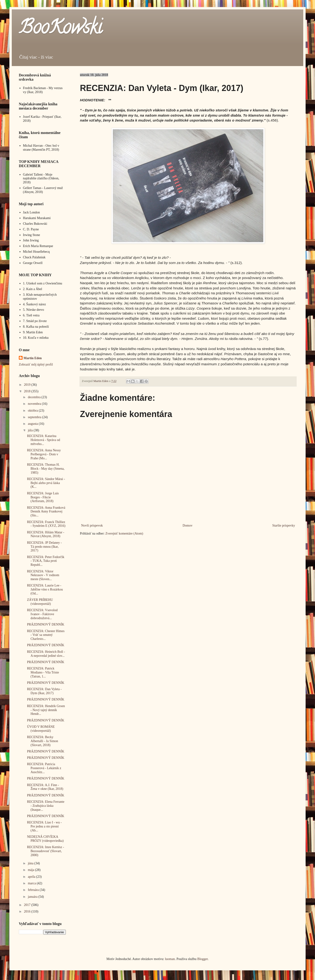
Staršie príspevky (284, 525)
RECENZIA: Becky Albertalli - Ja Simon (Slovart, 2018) (43, 741)
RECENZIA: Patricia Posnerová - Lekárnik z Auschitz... (44, 768)
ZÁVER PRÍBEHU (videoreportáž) (40, 602)
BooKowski (60, 29)
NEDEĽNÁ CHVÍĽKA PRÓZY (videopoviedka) (45, 839)
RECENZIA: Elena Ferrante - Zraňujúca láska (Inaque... (46, 806)
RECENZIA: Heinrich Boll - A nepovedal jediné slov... (46, 654)
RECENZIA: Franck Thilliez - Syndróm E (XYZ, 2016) (46, 524)
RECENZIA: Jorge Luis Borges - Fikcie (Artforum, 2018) (43, 497)
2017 (28, 905)
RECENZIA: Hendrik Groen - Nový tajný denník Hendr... (46, 710)
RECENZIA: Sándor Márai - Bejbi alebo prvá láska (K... (46, 483)
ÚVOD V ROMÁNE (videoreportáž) (41, 729)
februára (34, 890)
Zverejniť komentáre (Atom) (124, 533)
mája (31, 870)
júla (31, 430)
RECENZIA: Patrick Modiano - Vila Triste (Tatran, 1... (43, 672)
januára (33, 897)
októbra (33, 411)
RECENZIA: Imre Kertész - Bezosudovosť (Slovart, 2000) (45, 851)
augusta (33, 424)
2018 (28, 391)
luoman (170, 959)
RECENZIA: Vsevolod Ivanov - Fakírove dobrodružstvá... (42, 614)
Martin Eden (33, 358)
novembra (35, 404)
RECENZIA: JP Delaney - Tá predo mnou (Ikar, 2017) (44, 547)
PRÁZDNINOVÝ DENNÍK (46, 624)
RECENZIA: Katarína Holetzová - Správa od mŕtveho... (44, 440)
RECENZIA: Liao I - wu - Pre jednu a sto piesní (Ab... (44, 826)
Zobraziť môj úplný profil (36, 364)
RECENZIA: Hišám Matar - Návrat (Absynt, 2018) (46, 534)
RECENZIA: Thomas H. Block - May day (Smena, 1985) (46, 469)
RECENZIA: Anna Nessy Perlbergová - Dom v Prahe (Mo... (44, 454)
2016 (28, 911)
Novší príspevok (92, 525)
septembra (35, 417)
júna (31, 863)
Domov (188, 525)
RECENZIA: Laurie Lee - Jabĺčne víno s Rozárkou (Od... (45, 589)
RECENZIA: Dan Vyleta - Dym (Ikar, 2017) (44, 691)
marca (32, 883)
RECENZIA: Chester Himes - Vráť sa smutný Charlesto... (46, 635)
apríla (32, 877)
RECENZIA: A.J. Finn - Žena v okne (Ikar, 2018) (45, 787)
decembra (35, 397)
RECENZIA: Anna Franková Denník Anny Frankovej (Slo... (46, 512)
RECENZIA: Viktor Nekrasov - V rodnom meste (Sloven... (43, 575)
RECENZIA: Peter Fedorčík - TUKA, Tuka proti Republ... (46, 561)
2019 (28, 385)
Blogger (202, 959)
